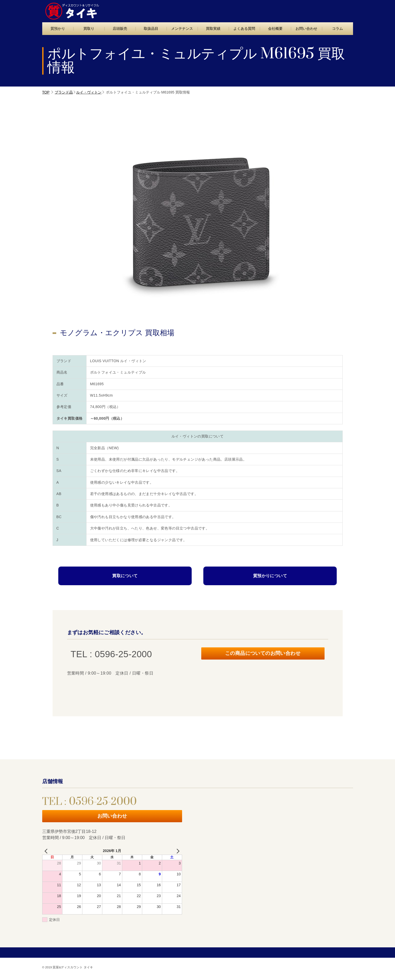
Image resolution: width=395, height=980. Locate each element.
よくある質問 (244, 28)
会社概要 (275, 28)
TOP (46, 92)
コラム (337, 28)
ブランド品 (64, 92)
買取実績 (213, 28)
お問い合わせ (331, 10)
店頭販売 (120, 28)
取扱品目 (151, 28)
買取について (125, 576)
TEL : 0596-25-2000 (272, 10)
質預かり (58, 28)
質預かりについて (270, 576)
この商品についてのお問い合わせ (263, 654)
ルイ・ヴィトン (89, 92)
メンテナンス (182, 28)
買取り (89, 28)
